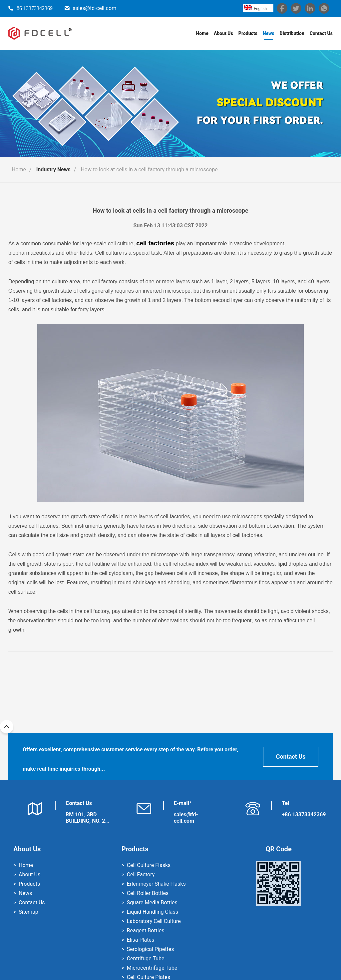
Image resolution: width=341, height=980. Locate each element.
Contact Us (321, 33)
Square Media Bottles (152, 902)
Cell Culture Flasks (149, 865)
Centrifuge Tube (146, 958)
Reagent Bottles (146, 930)
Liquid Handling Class (153, 912)
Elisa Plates (141, 940)
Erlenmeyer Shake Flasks (156, 884)
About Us (223, 33)
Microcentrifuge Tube (152, 968)
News (269, 33)
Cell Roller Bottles (148, 893)
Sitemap (28, 912)
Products (248, 33)
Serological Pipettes (151, 949)
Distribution (292, 33)
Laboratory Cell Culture (154, 921)
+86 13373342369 (33, 8)
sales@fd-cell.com (94, 8)
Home (202, 33)
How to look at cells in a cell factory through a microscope (149, 169)
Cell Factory (141, 874)
